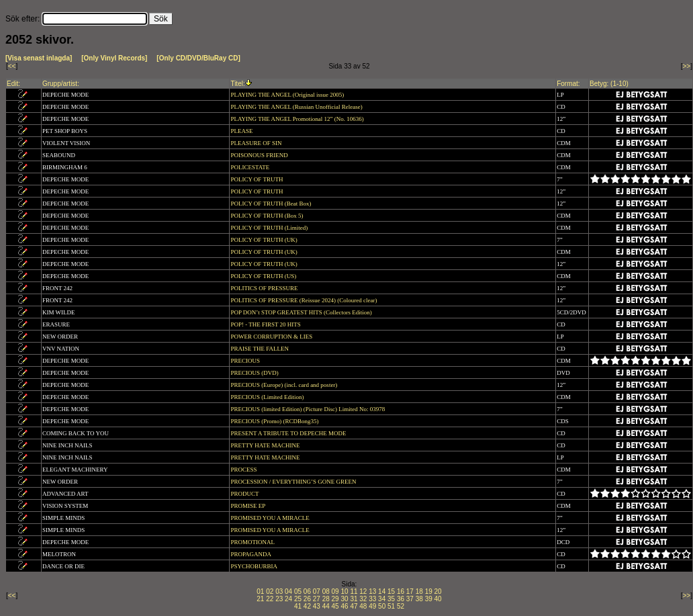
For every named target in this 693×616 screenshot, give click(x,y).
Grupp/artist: (61, 84)
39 (429, 599)
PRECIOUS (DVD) (255, 373)
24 (288, 599)
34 (382, 599)
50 (382, 606)
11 (354, 591)
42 (307, 606)
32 (363, 599)
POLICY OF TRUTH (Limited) (270, 228)
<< (12, 66)
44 (326, 606)
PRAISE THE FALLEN (260, 349)
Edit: (13, 84)
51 (391, 606)
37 (410, 599)
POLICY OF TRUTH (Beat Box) (271, 204)
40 (438, 599)
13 (372, 591)
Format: (568, 84)
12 (363, 591)
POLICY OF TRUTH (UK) (265, 240)
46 (344, 606)
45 (335, 606)
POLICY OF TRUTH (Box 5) (267, 216)
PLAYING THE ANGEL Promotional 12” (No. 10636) (298, 119)
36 (401, 599)
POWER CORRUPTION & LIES (272, 337)
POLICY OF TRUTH (257, 179)
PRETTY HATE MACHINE (266, 445)
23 (279, 599)
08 (326, 591)
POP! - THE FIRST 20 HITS (266, 324)
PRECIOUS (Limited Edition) (268, 397)
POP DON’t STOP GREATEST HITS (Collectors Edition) (302, 312)
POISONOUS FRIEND (260, 155)
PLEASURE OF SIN (257, 143)
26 (307, 599)
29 (335, 599)
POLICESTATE (250, 167)
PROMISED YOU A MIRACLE (271, 518)
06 (307, 591)
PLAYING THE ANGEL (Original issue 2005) (288, 95)
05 (298, 591)
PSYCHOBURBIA (254, 566)
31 (354, 599)
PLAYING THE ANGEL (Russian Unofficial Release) (297, 107)
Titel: (237, 84)
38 (419, 599)
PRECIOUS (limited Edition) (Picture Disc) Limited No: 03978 (308, 409)
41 (298, 606)
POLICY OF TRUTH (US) (264, 276)
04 (288, 591)
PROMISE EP (248, 506)
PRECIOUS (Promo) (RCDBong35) (275, 421)
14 (382, 591)
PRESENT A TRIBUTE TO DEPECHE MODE (289, 433)
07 (317, 591)
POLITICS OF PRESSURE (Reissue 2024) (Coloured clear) (304, 300)
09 (335, 591)
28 (326, 599)
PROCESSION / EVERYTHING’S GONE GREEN (294, 482)
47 (354, 606)
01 (260, 591)
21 (260, 599)
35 (391, 599)
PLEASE (242, 131)
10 (344, 591)
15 (391, 591)
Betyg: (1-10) (609, 84)
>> (687, 66)
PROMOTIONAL (253, 542)
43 (317, 606)
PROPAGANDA (251, 554)
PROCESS (244, 470)
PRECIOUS (246, 361)
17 (410, 591)
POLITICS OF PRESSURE (265, 288)
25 (298, 599)
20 (438, 591)
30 (344, 599)
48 (363, 606)
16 (401, 591)
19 (429, 591)
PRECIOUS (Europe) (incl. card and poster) (284, 385)
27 (317, 599)
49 (372, 606)
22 (270, 599)
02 (270, 591)
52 (401, 606)
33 (372, 599)
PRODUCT (245, 494)
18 (419, 591)
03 (279, 591)
